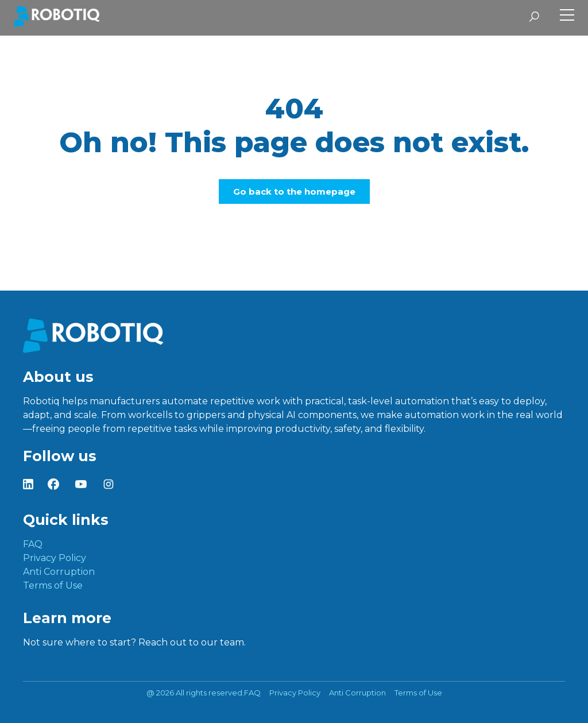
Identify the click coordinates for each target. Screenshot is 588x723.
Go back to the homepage (294, 192)
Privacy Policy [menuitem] (55, 558)
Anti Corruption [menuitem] (59, 572)
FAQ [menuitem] (33, 544)
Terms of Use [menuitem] (53, 585)
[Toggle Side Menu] (567, 16)
